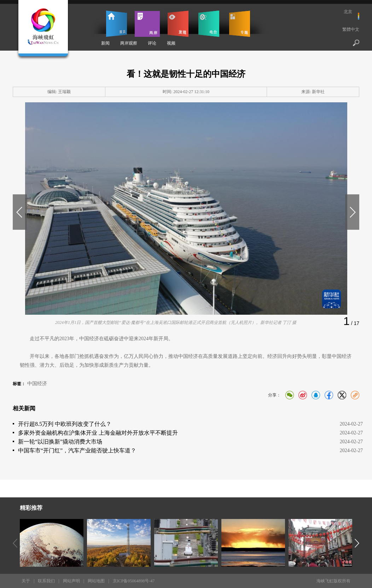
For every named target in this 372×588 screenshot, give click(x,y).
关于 (26, 581)
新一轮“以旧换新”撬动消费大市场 (60, 442)
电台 (209, 24)
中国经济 (37, 384)
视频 (171, 43)
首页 (117, 24)
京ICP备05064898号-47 (134, 581)
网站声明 (71, 581)
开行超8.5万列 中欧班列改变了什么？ (65, 424)
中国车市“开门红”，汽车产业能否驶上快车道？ (77, 450)
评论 (152, 43)
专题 (240, 24)
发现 (178, 24)
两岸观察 (129, 43)
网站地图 (96, 581)
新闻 (105, 43)
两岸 (147, 24)
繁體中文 (351, 29)
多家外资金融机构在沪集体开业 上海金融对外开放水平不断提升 (98, 433)
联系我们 (46, 581)
